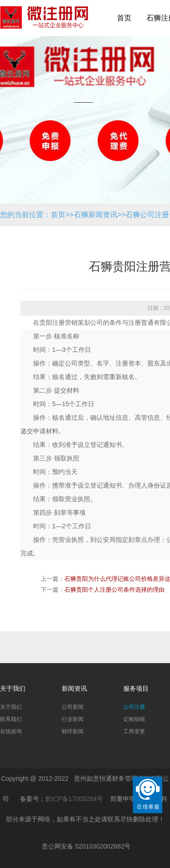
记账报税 (134, 719)
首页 (124, 18)
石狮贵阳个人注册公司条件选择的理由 (114, 590)
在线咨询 (11, 731)
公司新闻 (73, 707)
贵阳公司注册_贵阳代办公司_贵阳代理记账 (44, 23)
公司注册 (134, 707)
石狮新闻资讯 (96, 215)
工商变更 (134, 731)
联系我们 (11, 719)
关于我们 (11, 707)
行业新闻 (73, 719)
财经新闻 (73, 731)
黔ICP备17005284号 (74, 799)
